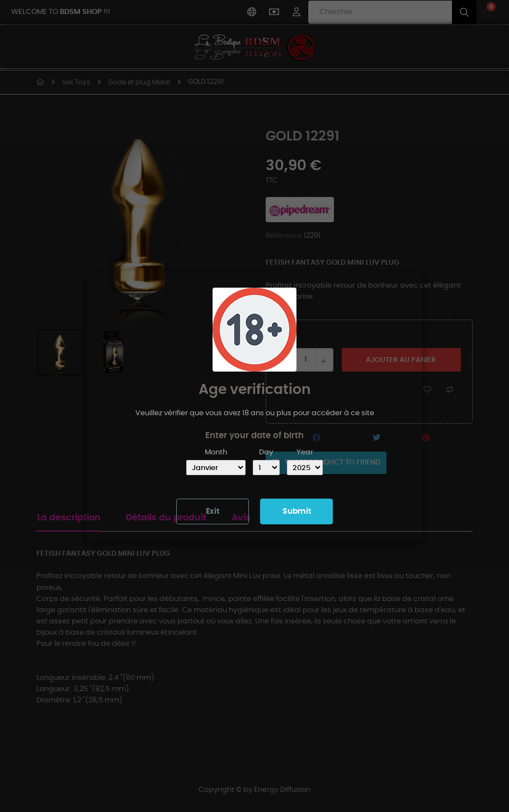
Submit (297, 511)
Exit (213, 511)
